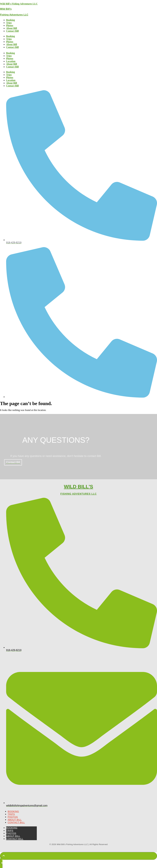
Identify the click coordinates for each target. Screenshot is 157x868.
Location (11, 61)
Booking (11, 20)
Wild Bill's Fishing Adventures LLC (19, 4)
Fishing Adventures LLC (14, 15)
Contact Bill (12, 31)
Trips (9, 23)
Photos (10, 25)
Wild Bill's (6, 9)
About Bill (12, 28)
